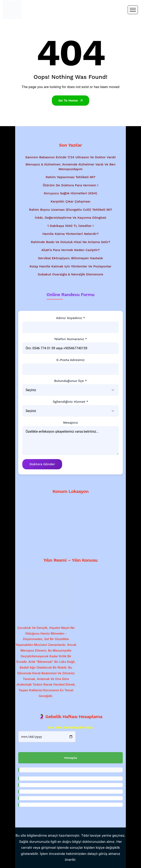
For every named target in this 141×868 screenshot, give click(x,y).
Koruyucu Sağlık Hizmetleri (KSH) (70, 193)
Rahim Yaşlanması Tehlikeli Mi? (71, 177)
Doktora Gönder (42, 464)
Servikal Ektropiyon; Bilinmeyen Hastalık (71, 258)
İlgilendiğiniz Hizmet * (70, 402)
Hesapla (71, 758)
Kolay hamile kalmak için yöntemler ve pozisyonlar (70, 266)
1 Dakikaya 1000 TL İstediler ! (70, 226)
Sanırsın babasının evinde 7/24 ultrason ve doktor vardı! (70, 157)
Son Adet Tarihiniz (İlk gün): (70, 727)
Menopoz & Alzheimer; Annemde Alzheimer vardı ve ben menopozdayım (71, 167)
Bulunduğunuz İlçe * (70, 381)
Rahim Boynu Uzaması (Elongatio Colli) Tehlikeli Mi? (70, 210)
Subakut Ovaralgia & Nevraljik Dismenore (70, 274)
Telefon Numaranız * (70, 339)
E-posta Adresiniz (70, 360)
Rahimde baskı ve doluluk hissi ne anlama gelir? (70, 242)
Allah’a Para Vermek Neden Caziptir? (70, 250)
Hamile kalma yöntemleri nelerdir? (70, 234)
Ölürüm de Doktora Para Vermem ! (71, 185)
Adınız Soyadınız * (70, 318)
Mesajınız (70, 423)
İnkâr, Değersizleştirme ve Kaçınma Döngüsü (70, 218)
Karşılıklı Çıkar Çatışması (70, 201)
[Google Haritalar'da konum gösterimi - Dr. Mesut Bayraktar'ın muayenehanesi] (70, 524)
